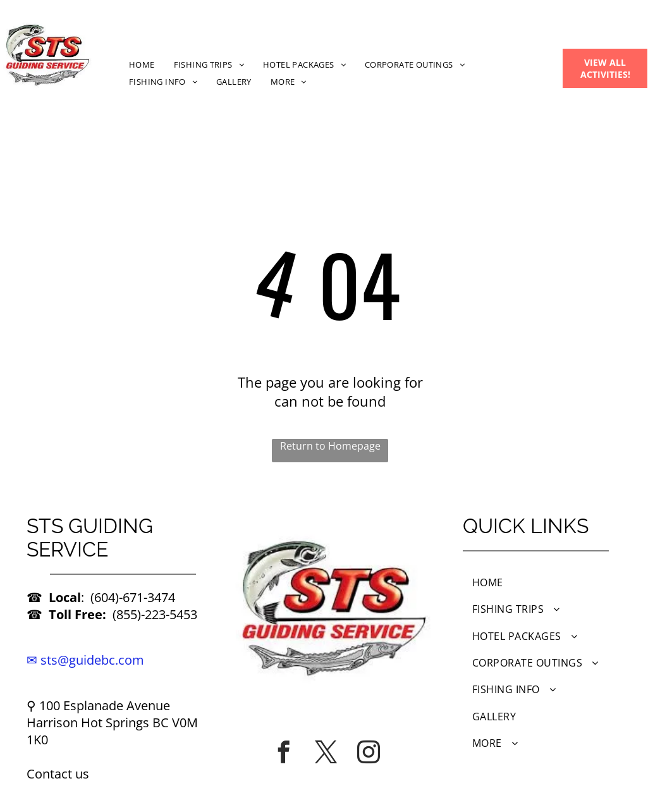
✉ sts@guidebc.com (85, 660)
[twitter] (326, 752)
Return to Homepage (330, 446)
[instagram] (369, 752)
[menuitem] (142, 64)
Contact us (58, 774)
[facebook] (284, 752)
